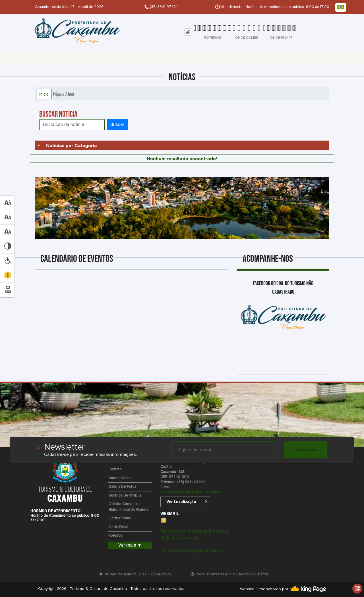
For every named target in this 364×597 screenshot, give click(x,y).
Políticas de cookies (181, 538)
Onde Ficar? (118, 527)
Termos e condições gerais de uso (195, 531)
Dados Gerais (120, 478)
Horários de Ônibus (125, 496)
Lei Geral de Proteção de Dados (192, 550)
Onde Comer (119, 518)
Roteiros (115, 536)
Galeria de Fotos (122, 487)
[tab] (188, 32)
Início (44, 94)
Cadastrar (306, 450)
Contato (115, 469)
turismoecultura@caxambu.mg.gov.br (191, 492)
